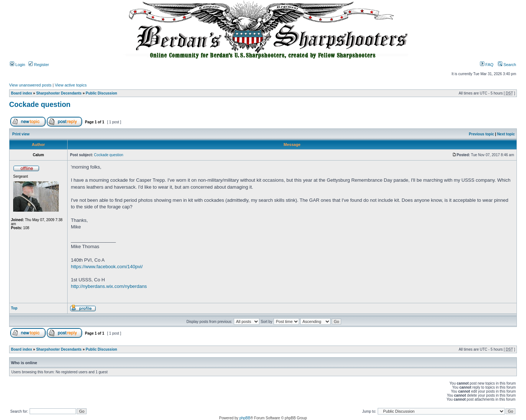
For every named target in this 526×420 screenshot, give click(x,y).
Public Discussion (102, 93)
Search (507, 65)
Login (18, 65)
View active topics (71, 85)
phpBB (245, 418)
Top (14, 308)
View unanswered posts (30, 85)
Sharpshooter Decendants (59, 93)
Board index (22, 93)
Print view (21, 134)
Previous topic (482, 134)
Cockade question (40, 104)
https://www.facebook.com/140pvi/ (107, 267)
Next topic (506, 134)
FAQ (487, 65)
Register (39, 65)
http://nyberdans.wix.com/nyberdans (109, 286)
